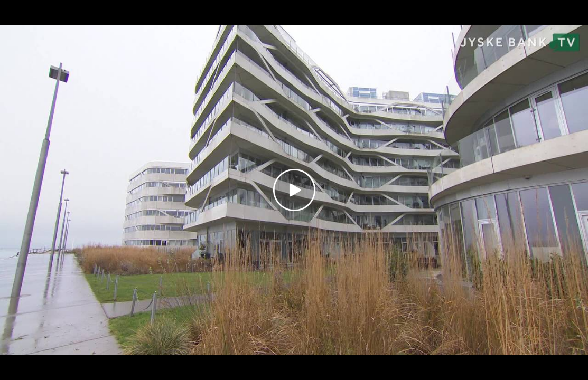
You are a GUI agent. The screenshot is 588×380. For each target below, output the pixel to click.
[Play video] (294, 190)
